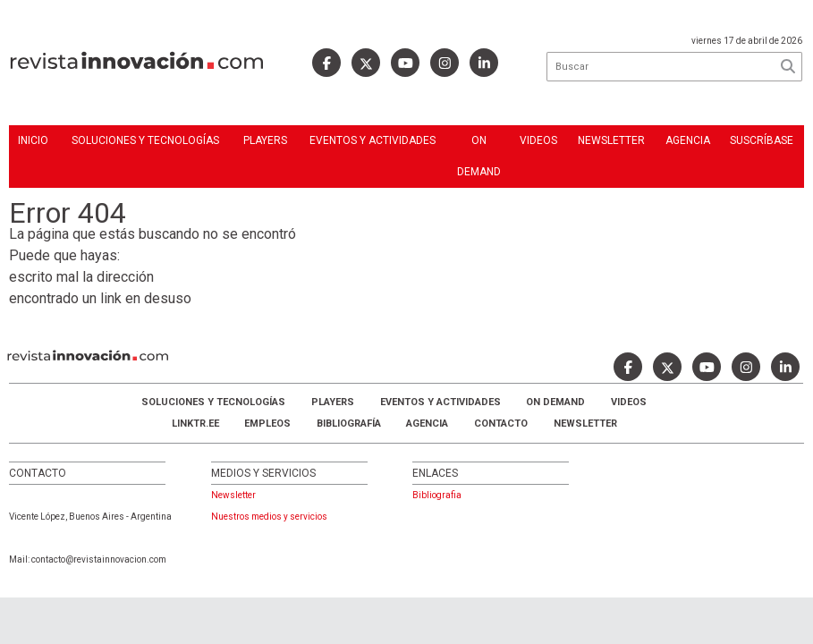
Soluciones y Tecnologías (145, 140)
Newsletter (611, 140)
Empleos (267, 424)
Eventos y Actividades (373, 140)
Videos (538, 140)
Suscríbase (762, 140)
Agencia (688, 140)
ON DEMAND (479, 156)
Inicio (33, 140)
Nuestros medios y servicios (269, 517)
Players (265, 140)
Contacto (501, 424)
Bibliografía (349, 424)
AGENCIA (427, 424)
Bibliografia (437, 495)
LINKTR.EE (195, 424)
